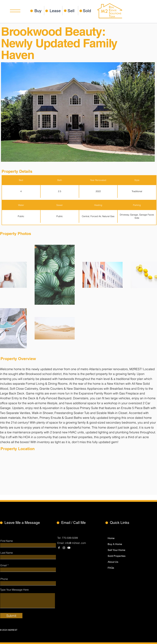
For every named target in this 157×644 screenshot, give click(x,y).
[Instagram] (64, 548)
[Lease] (55, 11)
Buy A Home (115, 544)
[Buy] (39, 11)
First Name (7, 541)
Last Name (7, 553)
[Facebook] (59, 548)
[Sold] (88, 11)
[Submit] (11, 616)
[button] (15, 11)
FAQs (111, 568)
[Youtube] (69, 548)
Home (111, 538)
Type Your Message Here (14, 590)
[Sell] (73, 11)
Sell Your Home (116, 550)
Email (4, 565)
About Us (113, 562)
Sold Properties (117, 556)
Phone (4, 579)
